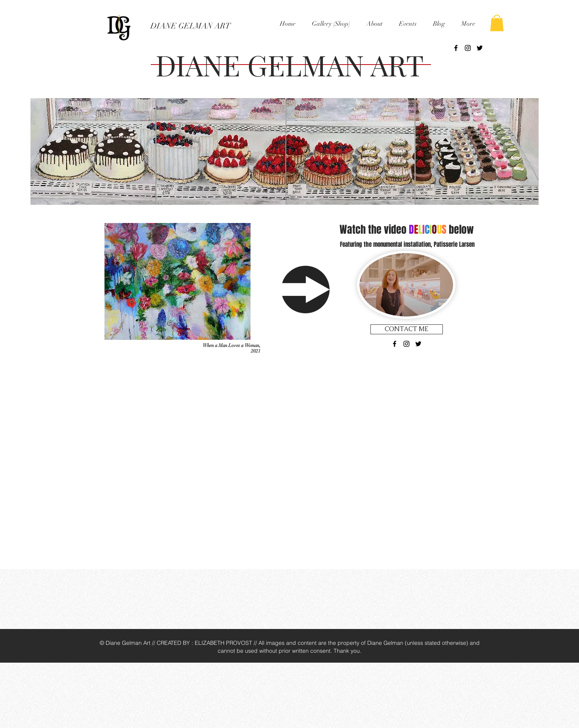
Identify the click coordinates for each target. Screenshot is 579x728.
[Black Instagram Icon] (468, 48)
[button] (331, 24)
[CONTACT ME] (407, 329)
